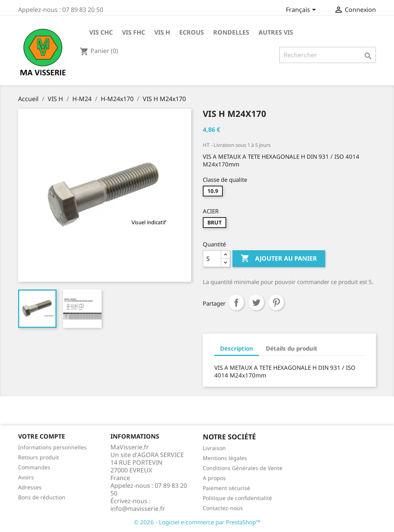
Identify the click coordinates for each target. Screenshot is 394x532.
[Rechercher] (328, 55)
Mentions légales (225, 458)
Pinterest (276, 303)
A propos (214, 478)
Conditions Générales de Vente (243, 468)
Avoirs (26, 477)
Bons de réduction (42, 497)
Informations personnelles (52, 447)
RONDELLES (231, 32)
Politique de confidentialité (237, 498)
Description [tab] (237, 348)
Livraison (214, 448)
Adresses (30, 487)
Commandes (34, 467)
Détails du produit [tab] (292, 348)
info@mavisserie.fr (138, 509)
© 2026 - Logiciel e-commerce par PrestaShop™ (197, 522)
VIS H (162, 32)
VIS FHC (134, 32)
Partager (236, 303)
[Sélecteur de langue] (302, 10)
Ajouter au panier (279, 259)
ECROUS (192, 32)
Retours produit (38, 457)
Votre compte (42, 436)
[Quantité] (212, 259)
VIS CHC (101, 32)
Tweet (256, 303)
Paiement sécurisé (226, 488)
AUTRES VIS (276, 32)
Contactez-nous (223, 508)
